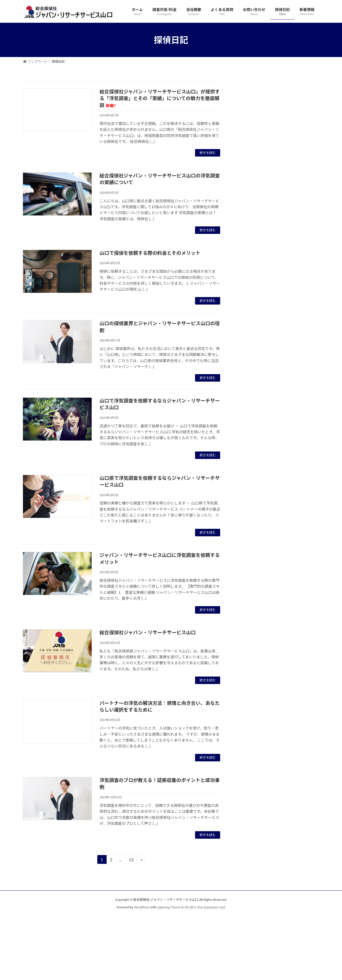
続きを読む (208, 153)
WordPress (142, 907)
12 (131, 860)
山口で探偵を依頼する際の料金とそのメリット (150, 253)
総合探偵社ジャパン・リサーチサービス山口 (148, 632)
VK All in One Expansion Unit (205, 907)
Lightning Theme (169, 907)
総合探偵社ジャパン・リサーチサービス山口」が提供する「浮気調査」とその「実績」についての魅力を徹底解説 (160, 98)
